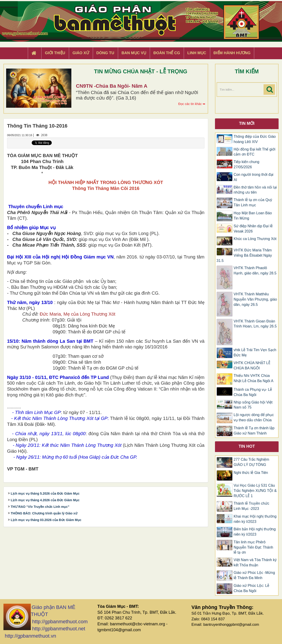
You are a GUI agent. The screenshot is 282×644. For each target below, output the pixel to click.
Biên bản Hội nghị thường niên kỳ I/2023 (255, 532)
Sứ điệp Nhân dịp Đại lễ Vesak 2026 (253, 229)
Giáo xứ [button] (81, 53)
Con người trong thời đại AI (254, 177)
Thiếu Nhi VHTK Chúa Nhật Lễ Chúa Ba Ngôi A (254, 378)
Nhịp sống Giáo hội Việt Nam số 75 (253, 405)
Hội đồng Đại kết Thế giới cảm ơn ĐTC (255, 152)
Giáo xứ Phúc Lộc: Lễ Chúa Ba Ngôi (251, 588)
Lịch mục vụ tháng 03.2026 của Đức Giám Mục (46, 520)
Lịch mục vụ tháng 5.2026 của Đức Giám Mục (45, 493)
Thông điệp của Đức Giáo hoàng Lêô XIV (255, 139)
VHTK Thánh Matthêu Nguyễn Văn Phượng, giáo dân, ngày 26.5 (255, 299)
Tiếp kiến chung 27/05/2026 (247, 164)
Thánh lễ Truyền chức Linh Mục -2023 (251, 506)
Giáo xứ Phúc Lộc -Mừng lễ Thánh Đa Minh (254, 575)
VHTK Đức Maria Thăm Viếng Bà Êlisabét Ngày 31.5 (244, 255)
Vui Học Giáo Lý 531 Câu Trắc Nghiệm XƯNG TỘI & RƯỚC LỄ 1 (255, 491)
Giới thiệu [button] (55, 53)
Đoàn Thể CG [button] (167, 53)
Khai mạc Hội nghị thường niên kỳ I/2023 (255, 519)
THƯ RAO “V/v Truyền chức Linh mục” (40, 507)
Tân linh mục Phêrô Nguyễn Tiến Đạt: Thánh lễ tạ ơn (253, 547)
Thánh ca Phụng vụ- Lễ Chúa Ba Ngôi (253, 392)
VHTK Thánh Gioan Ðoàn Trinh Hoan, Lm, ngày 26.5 (255, 324)
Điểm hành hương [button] (232, 53)
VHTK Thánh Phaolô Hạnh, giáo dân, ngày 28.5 (255, 271)
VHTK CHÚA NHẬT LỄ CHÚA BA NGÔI (252, 365)
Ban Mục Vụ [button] (134, 53)
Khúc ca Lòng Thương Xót (255, 239)
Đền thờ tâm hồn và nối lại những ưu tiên (255, 190)
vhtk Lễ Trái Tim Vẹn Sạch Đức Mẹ (255, 353)
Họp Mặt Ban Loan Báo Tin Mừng (253, 216)
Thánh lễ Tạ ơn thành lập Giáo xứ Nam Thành (254, 431)
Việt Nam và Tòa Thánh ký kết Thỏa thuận (255, 562)
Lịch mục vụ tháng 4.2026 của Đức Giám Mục (45, 500)
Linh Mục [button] (197, 53)
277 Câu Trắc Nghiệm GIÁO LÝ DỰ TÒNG (251, 462)
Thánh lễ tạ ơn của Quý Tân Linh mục (253, 202)
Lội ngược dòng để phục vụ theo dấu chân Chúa (254, 417)
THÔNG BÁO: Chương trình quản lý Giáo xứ (44, 513)
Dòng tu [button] (105, 53)
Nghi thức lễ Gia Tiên (251, 473)
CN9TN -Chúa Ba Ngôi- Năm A (112, 86)
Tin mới (247, 123)
